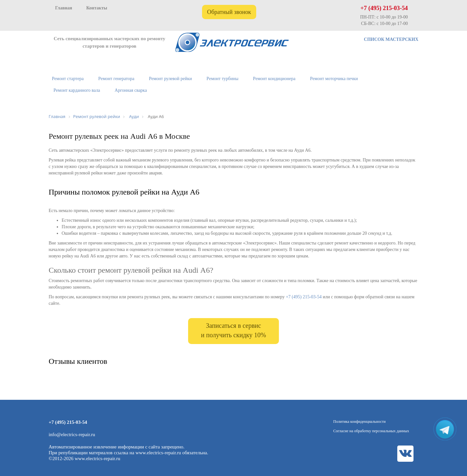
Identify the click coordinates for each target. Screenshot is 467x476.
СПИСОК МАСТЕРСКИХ (391, 39)
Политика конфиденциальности (360, 422)
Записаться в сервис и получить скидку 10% (233, 330)
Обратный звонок (229, 12)
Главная (64, 8)
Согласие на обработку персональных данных (371, 431)
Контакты (97, 8)
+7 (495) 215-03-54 (384, 8)
